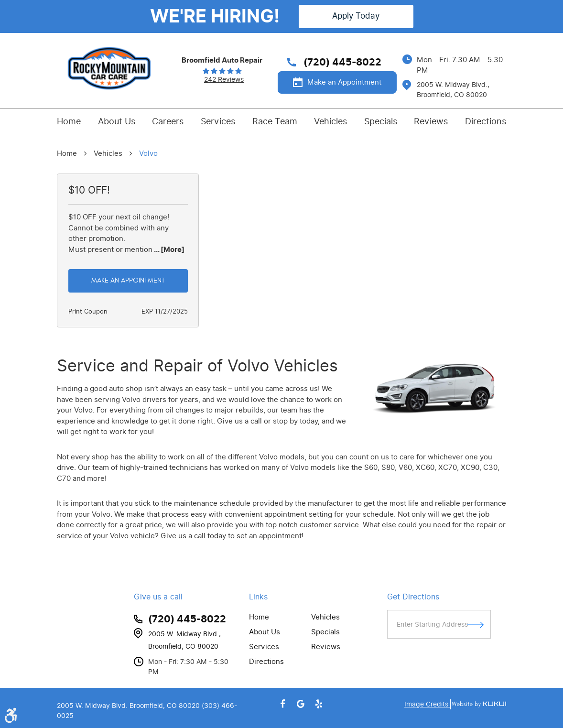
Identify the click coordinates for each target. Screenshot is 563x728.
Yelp (319, 704)
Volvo (148, 153)
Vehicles (330, 121)
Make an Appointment (344, 82)
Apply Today (356, 16)
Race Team (275, 121)
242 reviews (224, 80)
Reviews (431, 121)
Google (301, 704)
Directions (486, 121)
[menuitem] (69, 122)
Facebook (283, 704)
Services (218, 121)
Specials (381, 121)
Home (69, 121)
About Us (117, 121)
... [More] (168, 250)
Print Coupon (88, 311)
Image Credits (427, 704)
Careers (168, 121)
